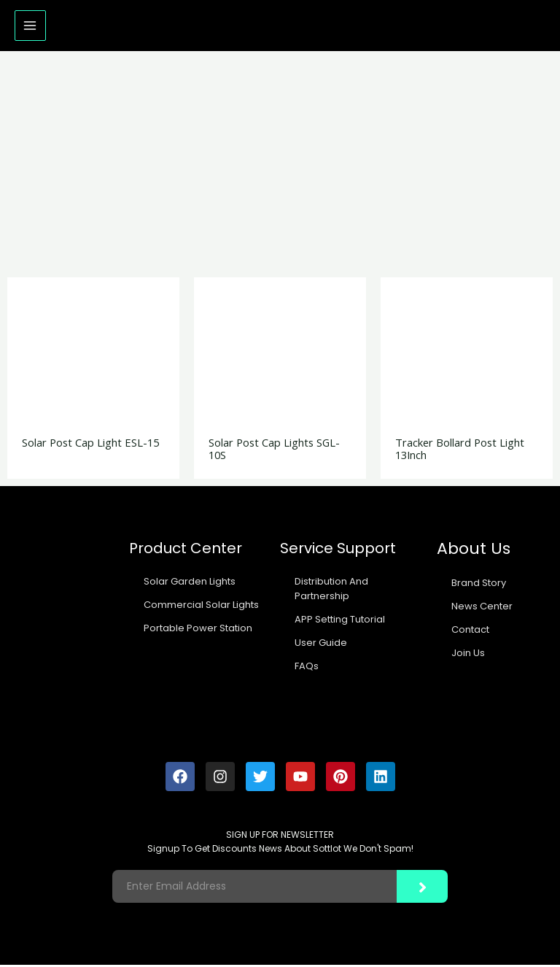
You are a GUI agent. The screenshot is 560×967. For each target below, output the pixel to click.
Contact (470, 632)
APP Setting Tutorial (340, 621)
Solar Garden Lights (190, 583)
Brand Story (479, 585)
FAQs (307, 668)
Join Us (468, 655)
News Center (482, 608)
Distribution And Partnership (331, 591)
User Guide (321, 645)
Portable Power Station (198, 630)
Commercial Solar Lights (201, 607)
